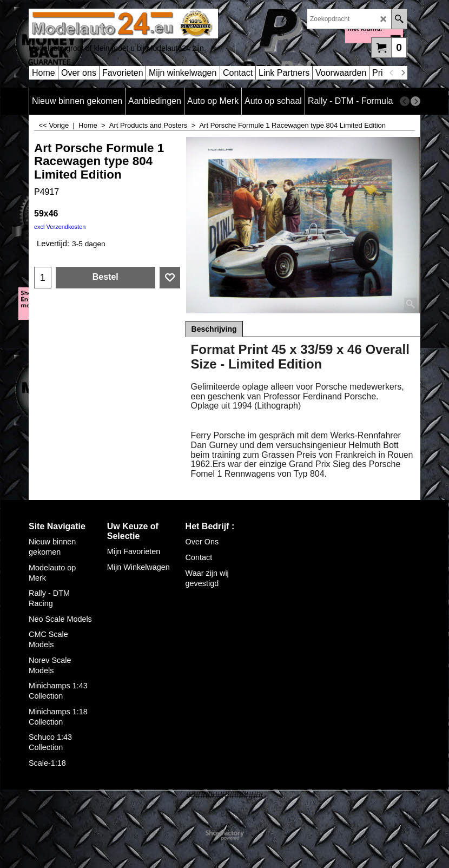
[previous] (392, 73)
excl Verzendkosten (60, 227)
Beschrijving (214, 329)
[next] (402, 73)
